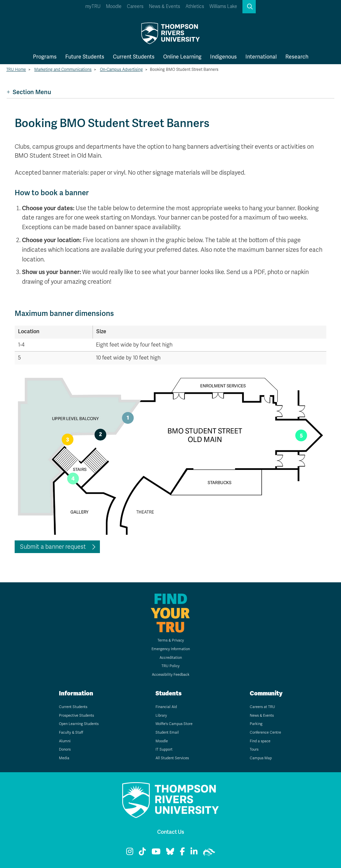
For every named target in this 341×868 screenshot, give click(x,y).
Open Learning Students (79, 724)
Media (64, 758)
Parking (256, 724)
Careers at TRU (262, 707)
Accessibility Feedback (171, 675)
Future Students (85, 57)
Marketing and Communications (63, 70)
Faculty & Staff (71, 732)
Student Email (167, 732)
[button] (249, 7)
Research (297, 57)
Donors (65, 749)
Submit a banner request (53, 547)
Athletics (195, 6)
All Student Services (172, 758)
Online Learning (182, 57)
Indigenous (223, 57)
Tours (254, 749)
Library (161, 716)
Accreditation (171, 658)
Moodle (114, 6)
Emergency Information (171, 649)
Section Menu (29, 92)
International (261, 57)
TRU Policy (170, 666)
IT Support (164, 749)
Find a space (260, 741)
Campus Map (261, 758)
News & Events (165, 6)
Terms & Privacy (171, 640)
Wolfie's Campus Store (174, 724)
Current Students (134, 57)
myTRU (93, 6)
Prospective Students (76, 716)
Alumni (65, 741)
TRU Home (16, 70)
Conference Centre (265, 732)
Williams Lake (223, 6)
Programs (45, 57)
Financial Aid (166, 707)
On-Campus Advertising (121, 70)
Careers (135, 6)
